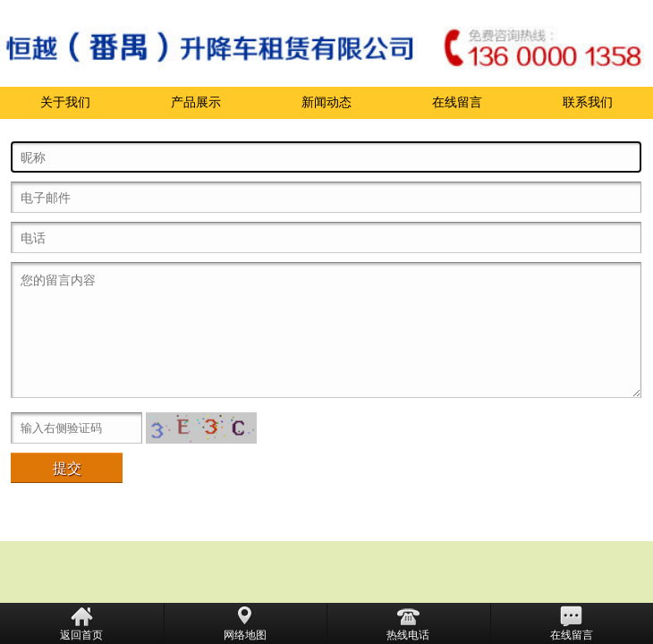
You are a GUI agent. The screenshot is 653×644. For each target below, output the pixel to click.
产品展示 (196, 102)
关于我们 (65, 102)
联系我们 (588, 102)
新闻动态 (326, 102)
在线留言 (457, 102)
